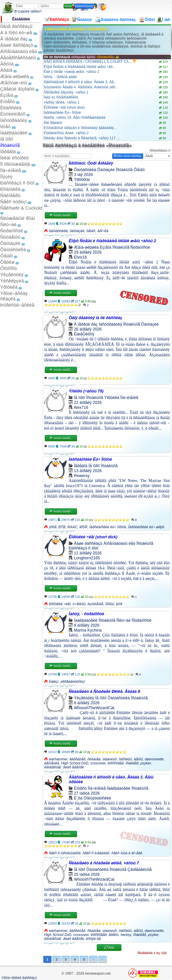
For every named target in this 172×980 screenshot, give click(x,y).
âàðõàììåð (77, 759)
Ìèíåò (5, 126)
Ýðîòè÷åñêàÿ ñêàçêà (14, 296)
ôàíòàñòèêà (58, 231)
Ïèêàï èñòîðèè (14, 158)
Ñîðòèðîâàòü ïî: (160, 151)
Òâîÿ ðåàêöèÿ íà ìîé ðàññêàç (96, 318)
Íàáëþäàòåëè (14, 133)
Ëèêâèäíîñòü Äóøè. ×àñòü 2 (66, 133)
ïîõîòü (110, 604)
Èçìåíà (7, 95)
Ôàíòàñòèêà (13, 249)
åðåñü (114, 935)
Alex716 (81, 407)
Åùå (109, 948)
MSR (83, 527)
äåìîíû (138, 759)
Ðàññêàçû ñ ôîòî (17, 183)
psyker (146, 763)
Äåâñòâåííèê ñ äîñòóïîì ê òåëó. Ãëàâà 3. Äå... (80, 82)
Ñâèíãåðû (10, 195)
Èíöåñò (8, 101)
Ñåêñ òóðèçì (13, 202)
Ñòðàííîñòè (12, 231)
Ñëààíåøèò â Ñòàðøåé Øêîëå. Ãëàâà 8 (104, 692)
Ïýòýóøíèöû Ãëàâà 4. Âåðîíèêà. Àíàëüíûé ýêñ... (81, 87)
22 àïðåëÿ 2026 (88, 403)
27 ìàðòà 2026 (87, 793)
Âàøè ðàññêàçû (17, 45)
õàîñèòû (125, 759)
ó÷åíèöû (79, 604)
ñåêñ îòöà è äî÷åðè (127, 853)
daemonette (154, 759)
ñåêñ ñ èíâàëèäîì (96, 853)
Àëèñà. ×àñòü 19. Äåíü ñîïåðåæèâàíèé (75, 118)
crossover (98, 763)
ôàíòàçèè (77, 231)
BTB (62, 527)
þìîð (119, 604)
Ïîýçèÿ (6, 177)
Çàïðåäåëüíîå (140, 870)
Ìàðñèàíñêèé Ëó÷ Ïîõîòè (62, 113)
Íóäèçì (54, 682)
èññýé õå (93, 939)
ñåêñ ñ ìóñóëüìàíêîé (64, 853)
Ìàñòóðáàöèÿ (14, 120)
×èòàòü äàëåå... (61, 215)
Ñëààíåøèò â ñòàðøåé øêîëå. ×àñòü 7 (104, 863)
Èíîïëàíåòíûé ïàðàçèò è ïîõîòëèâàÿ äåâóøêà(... (80, 128)
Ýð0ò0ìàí (82, 180)
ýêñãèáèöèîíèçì (73, 682)
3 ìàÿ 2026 (83, 175)
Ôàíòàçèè (10, 243)
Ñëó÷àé (8, 224)
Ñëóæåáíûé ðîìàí (18, 218)
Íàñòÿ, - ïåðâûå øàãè (60, 77)
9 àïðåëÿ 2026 (87, 625)
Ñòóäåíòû (10, 237)
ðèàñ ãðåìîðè (74, 767)
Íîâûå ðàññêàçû (16, 26)
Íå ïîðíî (7, 139)
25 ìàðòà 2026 (87, 874)
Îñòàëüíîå (10, 145)
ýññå (53, 527)
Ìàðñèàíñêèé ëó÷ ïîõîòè (108, 527)
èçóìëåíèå (95, 604)
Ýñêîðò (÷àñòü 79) (86, 391)
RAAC (72, 527)
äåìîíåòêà (52, 763)
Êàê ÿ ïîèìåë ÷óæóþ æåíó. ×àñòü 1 (71, 72)
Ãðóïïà (7, 64)
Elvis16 (80, 257)
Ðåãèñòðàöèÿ (84, 6)
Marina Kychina (88, 630)
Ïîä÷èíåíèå (11, 170)
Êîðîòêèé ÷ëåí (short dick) (64, 107)
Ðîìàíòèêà (10, 189)
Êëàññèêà (11, 108)
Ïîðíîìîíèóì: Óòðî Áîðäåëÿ (91, 163)
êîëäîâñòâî (53, 767)
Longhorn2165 (87, 558)
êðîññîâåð (116, 763)
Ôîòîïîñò (9, 268)
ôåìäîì (91, 231)
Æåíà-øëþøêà (15, 76)
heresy (126, 935)
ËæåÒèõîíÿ (84, 334)
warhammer (58, 759)
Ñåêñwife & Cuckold (21, 208)
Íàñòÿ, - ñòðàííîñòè (86, 614)
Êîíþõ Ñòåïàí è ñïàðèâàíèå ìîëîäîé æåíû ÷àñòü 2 (112, 241)
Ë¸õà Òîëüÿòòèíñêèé (92, 798)
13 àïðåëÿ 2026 (88, 471)
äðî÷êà (103, 231)
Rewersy (82, 476)
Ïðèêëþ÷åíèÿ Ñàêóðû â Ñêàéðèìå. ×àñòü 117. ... (82, 138)
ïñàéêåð (132, 763)
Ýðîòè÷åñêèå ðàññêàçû (19, 978)
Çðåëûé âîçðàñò (17, 89)
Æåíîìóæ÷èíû (14, 83)
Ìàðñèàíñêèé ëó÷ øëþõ (146, 527)
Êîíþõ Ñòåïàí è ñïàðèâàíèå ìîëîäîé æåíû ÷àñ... (80, 67)
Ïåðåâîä (8, 152)
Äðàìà (6, 70)
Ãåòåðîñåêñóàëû (18, 58)
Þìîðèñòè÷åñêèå (17, 305)
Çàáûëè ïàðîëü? (28, 11)
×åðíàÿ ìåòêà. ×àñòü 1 (62, 102)
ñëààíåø (94, 759)
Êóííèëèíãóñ (13, 114)
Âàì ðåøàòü (53, 123)
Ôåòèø (7, 262)
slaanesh (110, 759)
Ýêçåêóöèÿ (12, 275)
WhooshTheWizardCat (94, 708)
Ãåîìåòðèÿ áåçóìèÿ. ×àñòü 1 (66, 92)
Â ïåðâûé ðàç (14, 39)
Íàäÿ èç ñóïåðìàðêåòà (61, 97)
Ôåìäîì (7, 256)
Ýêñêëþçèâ (12, 281)
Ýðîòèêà (9, 287)
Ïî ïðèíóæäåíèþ (15, 164)
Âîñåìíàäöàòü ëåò (19, 51)
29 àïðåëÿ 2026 (88, 252)
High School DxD (75, 763)
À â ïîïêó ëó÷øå (16, 33)
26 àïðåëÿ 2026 (88, 329)
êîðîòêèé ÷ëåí (60, 604)
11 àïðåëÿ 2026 (88, 553)
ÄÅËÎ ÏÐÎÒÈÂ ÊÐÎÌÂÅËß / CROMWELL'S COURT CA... (90, 62)
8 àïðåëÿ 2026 (87, 703)
